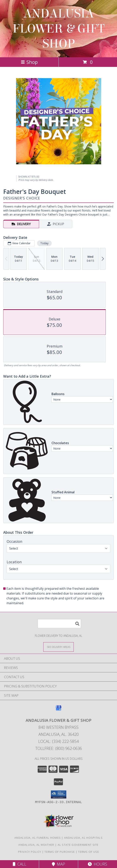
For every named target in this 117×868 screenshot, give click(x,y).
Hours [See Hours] (97, 864)
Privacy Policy (30, 852)
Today (44, 243)
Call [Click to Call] (20, 864)
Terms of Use (89, 852)
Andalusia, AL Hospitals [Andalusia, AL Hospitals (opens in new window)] (83, 838)
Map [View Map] (58, 864)
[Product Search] (59, 624)
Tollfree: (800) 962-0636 (59, 748)
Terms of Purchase (60, 852)
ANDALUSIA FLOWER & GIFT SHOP (59, 29)
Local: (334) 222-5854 (58, 741)
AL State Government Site (78, 845)
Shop (29, 62)
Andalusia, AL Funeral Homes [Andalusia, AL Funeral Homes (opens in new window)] (38, 838)
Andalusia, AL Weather (36, 845)
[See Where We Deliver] (58, 647)
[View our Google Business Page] (58, 710)
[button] (59, 794)
